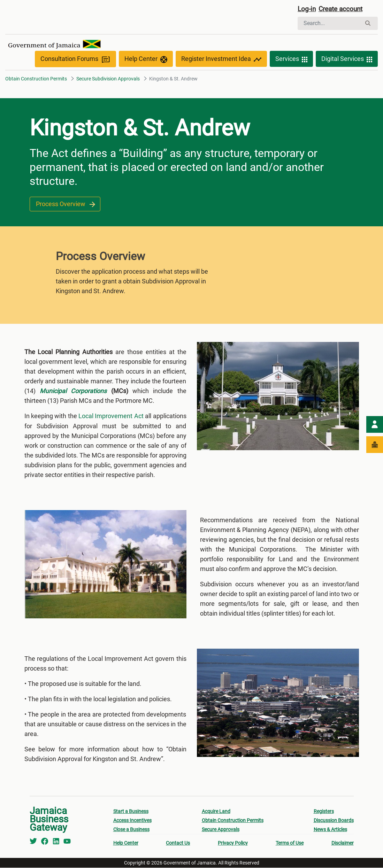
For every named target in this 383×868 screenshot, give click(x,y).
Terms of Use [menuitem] (290, 843)
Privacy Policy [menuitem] (233, 843)
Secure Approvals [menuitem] (221, 830)
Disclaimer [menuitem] (343, 843)
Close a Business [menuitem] (131, 830)
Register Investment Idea (221, 60)
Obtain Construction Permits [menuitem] (233, 821)
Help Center (146, 60)
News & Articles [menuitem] (330, 830)
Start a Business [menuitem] (131, 812)
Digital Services (347, 60)
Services (291, 60)
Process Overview (65, 205)
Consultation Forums (75, 60)
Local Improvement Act (111, 417)
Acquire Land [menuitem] (216, 812)
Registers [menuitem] (324, 812)
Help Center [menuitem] (126, 843)
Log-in (307, 9)
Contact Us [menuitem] (178, 843)
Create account (343, 9)
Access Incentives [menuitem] (132, 821)
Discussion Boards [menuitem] (334, 821)
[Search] (330, 24)
